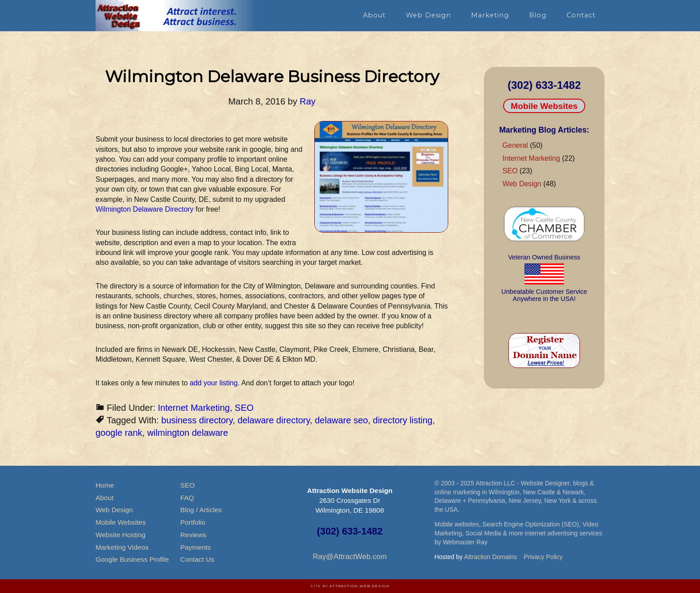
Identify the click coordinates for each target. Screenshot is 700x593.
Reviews (193, 535)
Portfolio (193, 522)
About (104, 498)
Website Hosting (121, 535)
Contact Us (197, 559)
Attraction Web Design (360, 586)
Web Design (522, 184)
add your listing (214, 383)
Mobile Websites (544, 106)
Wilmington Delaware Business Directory (272, 76)
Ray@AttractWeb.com (350, 557)
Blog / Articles (201, 510)
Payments (196, 547)
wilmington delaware (188, 433)
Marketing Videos (122, 547)
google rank (119, 433)
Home (105, 485)
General (515, 145)
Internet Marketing (194, 408)
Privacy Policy (543, 557)
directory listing (402, 420)
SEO (244, 408)
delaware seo (341, 420)
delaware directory (274, 420)
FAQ (187, 498)
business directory (197, 420)
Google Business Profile (132, 559)
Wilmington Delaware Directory (145, 209)
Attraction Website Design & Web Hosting (176, 16)
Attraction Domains (490, 557)
